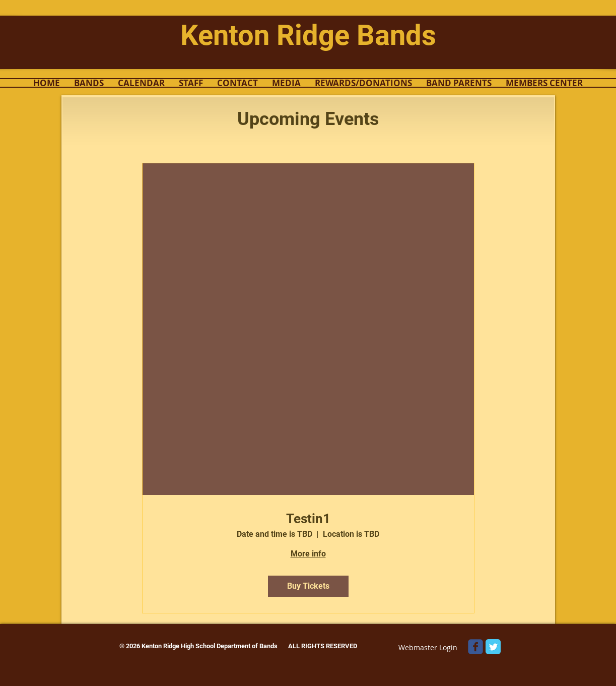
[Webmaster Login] (428, 647)
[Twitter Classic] (493, 647)
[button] (89, 83)
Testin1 (308, 519)
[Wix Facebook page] (475, 647)
